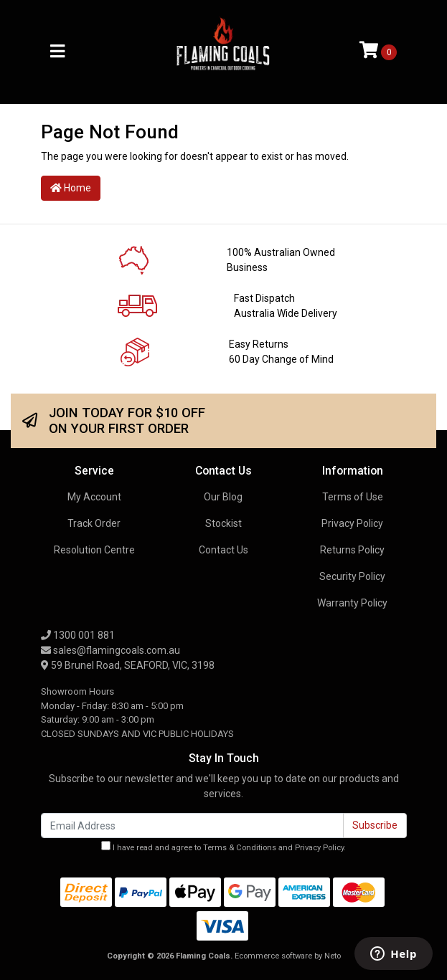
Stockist (223, 523)
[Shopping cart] (378, 52)
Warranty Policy (352, 603)
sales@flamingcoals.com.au (110, 650)
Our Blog (223, 497)
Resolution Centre (94, 550)
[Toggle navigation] (57, 52)
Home (71, 188)
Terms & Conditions (240, 848)
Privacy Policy (352, 523)
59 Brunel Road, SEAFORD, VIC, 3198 (128, 665)
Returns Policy (352, 550)
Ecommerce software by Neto (288, 956)
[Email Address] (192, 826)
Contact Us (223, 550)
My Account (94, 497)
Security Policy (352, 576)
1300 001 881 (78, 635)
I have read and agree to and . (223, 847)
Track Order (94, 523)
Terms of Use (353, 497)
